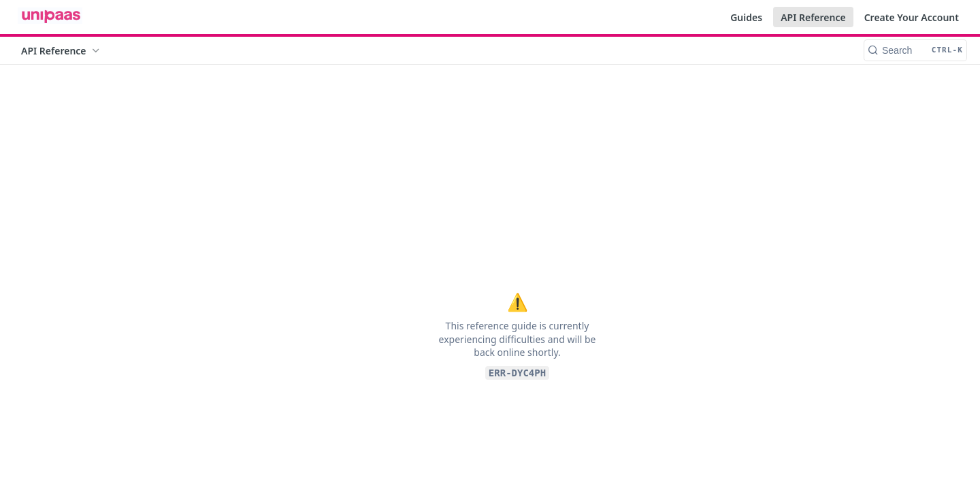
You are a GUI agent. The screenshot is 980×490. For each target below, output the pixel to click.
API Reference (813, 17)
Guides (746, 17)
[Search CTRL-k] (915, 50)
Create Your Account (912, 17)
